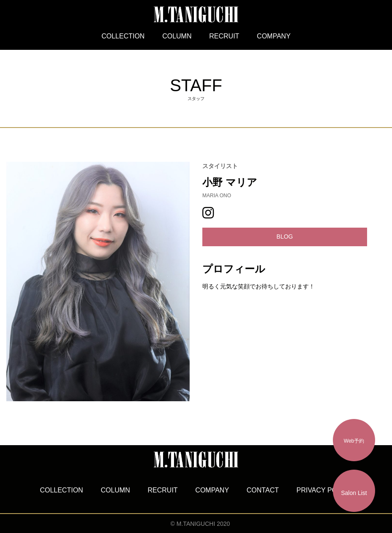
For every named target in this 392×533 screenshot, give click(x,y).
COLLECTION (123, 36)
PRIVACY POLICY (324, 490)
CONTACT (263, 490)
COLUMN (177, 36)
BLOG (285, 237)
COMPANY (274, 36)
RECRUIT (224, 36)
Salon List (354, 493)
